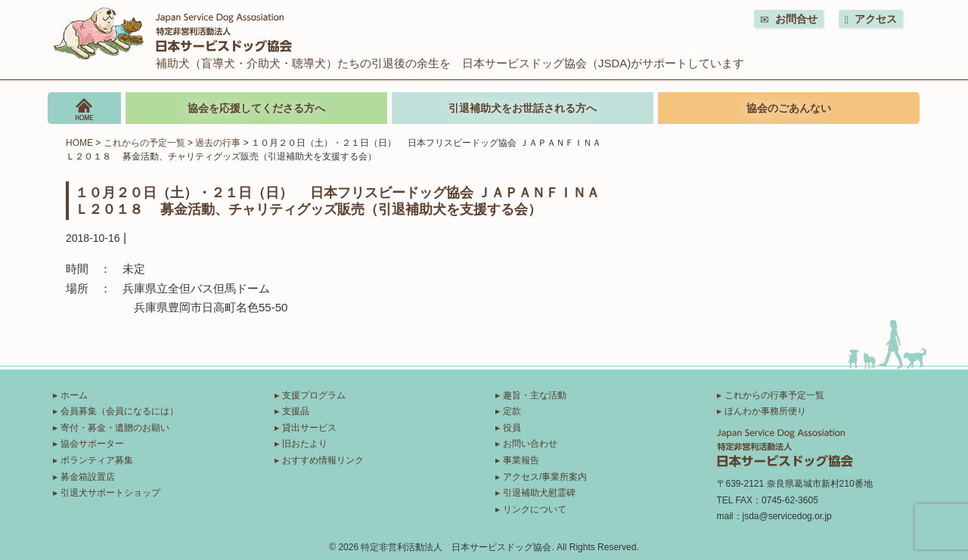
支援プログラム (314, 395)
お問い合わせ (530, 444)
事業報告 (521, 460)
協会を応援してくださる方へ (256, 108)
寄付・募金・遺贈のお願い (115, 428)
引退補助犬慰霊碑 (539, 493)
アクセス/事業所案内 (545, 477)
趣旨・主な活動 (535, 395)
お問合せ (789, 19)
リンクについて (535, 509)
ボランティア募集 (97, 460)
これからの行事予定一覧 (774, 395)
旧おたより (305, 444)
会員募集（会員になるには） (119, 411)
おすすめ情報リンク (323, 460)
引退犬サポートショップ (110, 493)
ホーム (74, 395)
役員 (512, 428)
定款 (512, 411)
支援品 (296, 411)
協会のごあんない (789, 108)
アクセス (871, 19)
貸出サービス (309, 428)
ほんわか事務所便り (765, 411)
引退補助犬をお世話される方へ (523, 108)
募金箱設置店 (88, 477)
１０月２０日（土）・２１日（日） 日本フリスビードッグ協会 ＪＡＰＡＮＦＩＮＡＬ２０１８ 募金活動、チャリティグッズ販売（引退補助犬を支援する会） (337, 200)
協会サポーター (92, 444)
